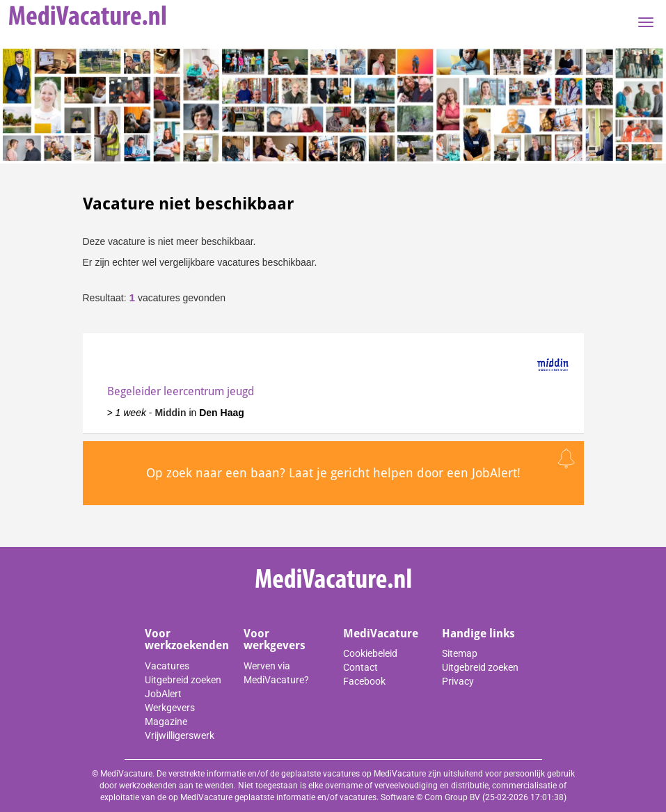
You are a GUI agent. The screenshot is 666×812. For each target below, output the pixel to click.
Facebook (364, 681)
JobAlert (163, 694)
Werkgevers (170, 708)
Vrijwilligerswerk (180, 735)
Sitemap (460, 653)
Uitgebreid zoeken (183, 680)
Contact (360, 667)
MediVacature (381, 634)
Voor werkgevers (275, 640)
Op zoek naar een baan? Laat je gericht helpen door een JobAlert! (333, 473)
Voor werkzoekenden (187, 640)
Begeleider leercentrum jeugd (181, 391)
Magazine (166, 722)
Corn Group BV (452, 797)
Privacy (458, 681)
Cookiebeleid (370, 653)
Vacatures (167, 666)
